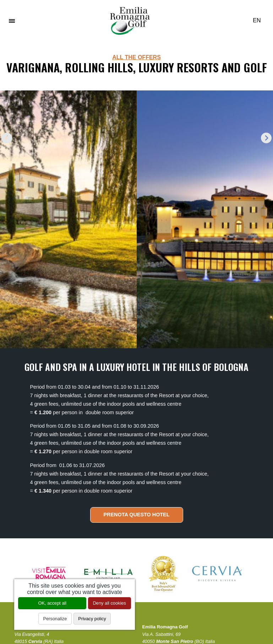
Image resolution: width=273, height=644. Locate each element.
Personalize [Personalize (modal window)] (55, 619)
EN (259, 20)
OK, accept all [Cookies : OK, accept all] (53, 603)
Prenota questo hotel (136, 515)
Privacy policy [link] (92, 619)
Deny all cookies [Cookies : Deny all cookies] (110, 603)
